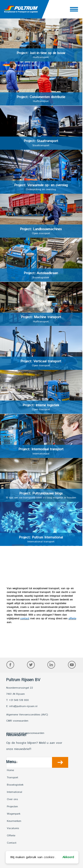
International (14, 792)
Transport (13, 778)
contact (25, 619)
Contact (12, 843)
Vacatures (13, 828)
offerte (72, 619)
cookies (49, 857)
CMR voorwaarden (17, 721)
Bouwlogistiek (15, 785)
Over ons (12, 799)
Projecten (12, 807)
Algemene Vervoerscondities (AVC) (27, 715)
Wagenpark (14, 814)
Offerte (11, 836)
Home (10, 770)
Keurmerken (14, 821)
